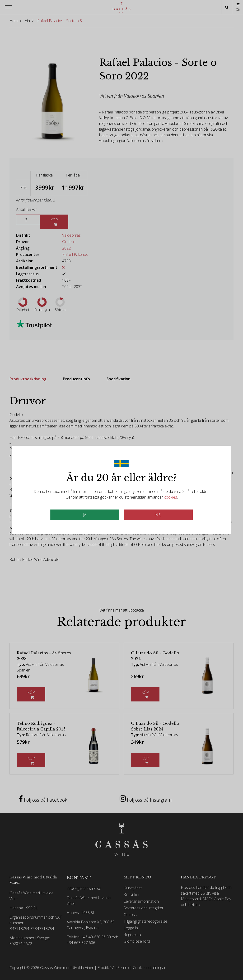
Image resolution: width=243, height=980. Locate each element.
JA (85, 515)
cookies (171, 497)
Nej (158, 515)
